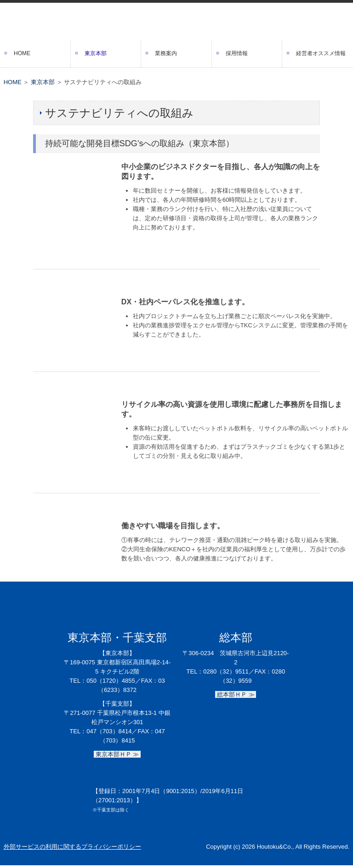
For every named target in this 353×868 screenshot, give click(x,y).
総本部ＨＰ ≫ (236, 694)
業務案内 (166, 53)
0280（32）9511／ (229, 671)
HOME (22, 53)
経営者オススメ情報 (321, 53)
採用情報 (237, 53)
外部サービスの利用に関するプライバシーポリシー (72, 847)
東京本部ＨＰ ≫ (117, 754)
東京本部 (96, 53)
